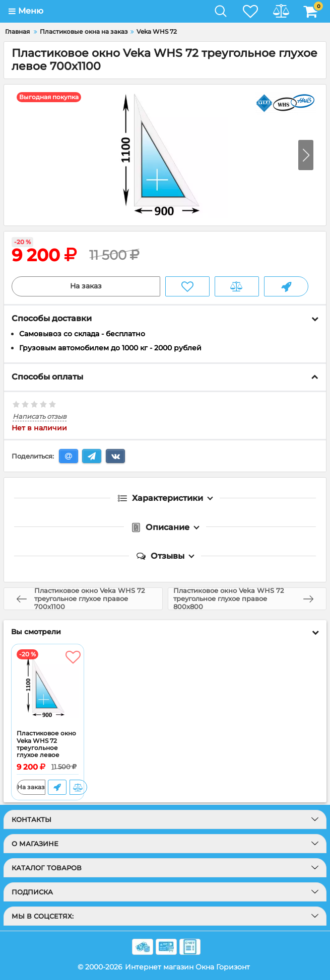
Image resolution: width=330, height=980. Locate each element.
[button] (306, 155)
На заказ (86, 286)
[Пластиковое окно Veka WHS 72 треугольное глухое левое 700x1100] (48, 687)
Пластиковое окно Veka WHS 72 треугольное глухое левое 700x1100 (46, 748)
